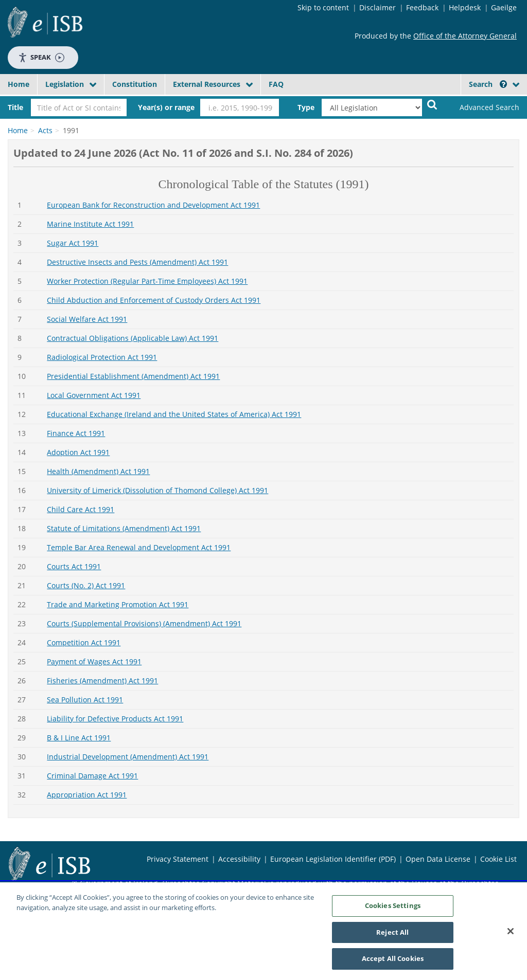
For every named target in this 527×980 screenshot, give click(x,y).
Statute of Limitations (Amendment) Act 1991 (124, 528)
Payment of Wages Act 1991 (94, 661)
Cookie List (498, 859)
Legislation (65, 84)
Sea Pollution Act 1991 (85, 700)
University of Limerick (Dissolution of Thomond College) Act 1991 (157, 490)
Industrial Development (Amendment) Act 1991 (128, 757)
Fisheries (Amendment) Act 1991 (102, 680)
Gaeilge (504, 7)
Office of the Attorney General (465, 36)
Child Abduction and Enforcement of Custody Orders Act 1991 (154, 300)
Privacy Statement (178, 859)
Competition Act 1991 (84, 642)
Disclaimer (377, 7)
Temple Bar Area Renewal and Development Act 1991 (139, 547)
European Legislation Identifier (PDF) (333, 859)
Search (488, 84)
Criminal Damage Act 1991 (92, 776)
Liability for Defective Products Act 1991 (115, 719)
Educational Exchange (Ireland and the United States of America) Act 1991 (174, 414)
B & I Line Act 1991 (79, 738)
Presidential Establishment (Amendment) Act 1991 (133, 376)
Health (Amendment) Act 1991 (98, 471)
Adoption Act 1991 (78, 452)
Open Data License (438, 859)
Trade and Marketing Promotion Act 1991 (118, 604)
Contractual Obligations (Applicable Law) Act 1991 (133, 338)
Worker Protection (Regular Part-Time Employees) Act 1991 (147, 281)
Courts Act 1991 (74, 566)
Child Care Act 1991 (81, 509)
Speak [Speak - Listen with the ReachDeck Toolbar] (41, 57)
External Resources (207, 84)
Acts (45, 130)
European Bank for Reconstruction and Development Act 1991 (153, 205)
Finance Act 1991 (76, 433)
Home (19, 84)
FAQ (276, 84)
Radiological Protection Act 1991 (102, 357)
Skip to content (323, 7)
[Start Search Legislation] (432, 104)
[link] (484, 107)
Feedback (422, 7)
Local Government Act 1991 (94, 395)
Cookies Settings (393, 909)
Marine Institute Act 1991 (90, 224)
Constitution (135, 84)
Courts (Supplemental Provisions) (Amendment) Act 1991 (144, 623)
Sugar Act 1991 (73, 243)
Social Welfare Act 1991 (87, 319)
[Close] (511, 935)
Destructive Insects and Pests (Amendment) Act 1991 (137, 262)
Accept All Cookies (393, 963)
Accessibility (239, 859)
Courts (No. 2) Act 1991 (86, 585)
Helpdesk (465, 7)
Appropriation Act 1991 (87, 795)
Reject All (392, 936)
